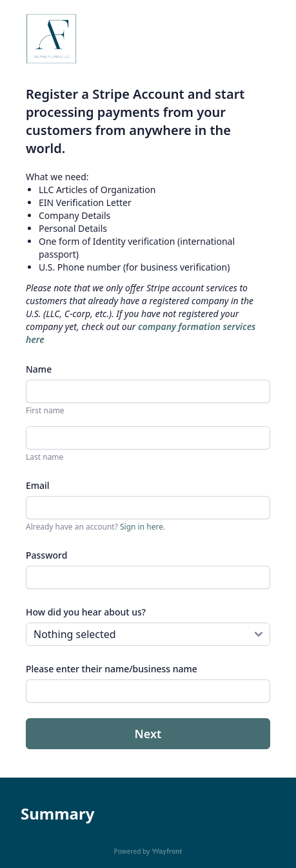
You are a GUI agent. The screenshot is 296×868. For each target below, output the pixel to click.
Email (38, 485)
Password (46, 555)
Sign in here (142, 527)
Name (39, 369)
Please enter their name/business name (112, 669)
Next (148, 734)
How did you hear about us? (86, 612)
